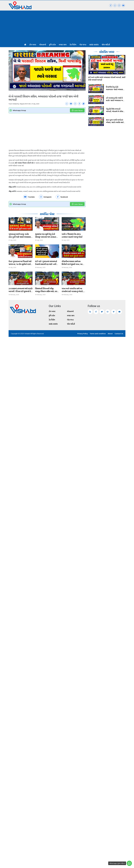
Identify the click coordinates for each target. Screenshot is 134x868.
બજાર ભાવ (63, 45)
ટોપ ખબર (33, 45)
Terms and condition (98, 334)
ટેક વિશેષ (73, 45)
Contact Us (119, 334)
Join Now (77, 110)
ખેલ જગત (83, 45)
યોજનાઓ (43, 45)
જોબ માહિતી (106, 45)
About (110, 334)
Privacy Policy (83, 334)
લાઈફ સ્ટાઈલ (94, 45)
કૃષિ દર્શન (52, 45)
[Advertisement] (67, 26)
